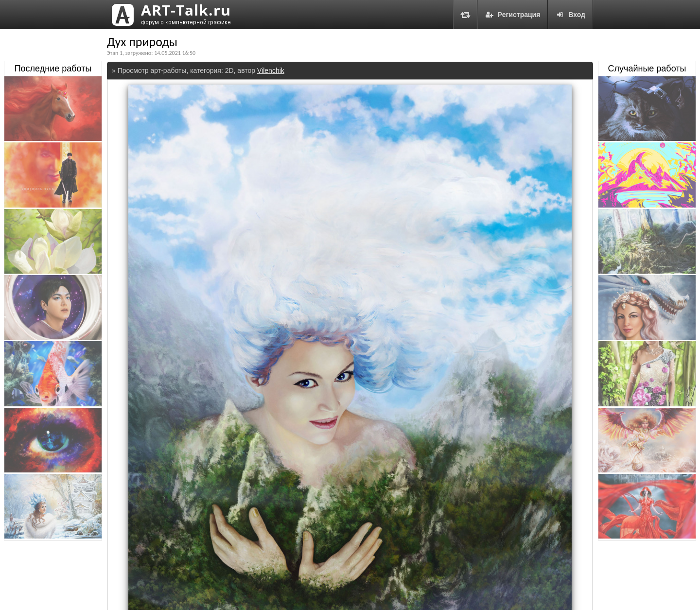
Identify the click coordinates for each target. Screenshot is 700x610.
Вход (570, 15)
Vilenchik (271, 70)
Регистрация (513, 15)
